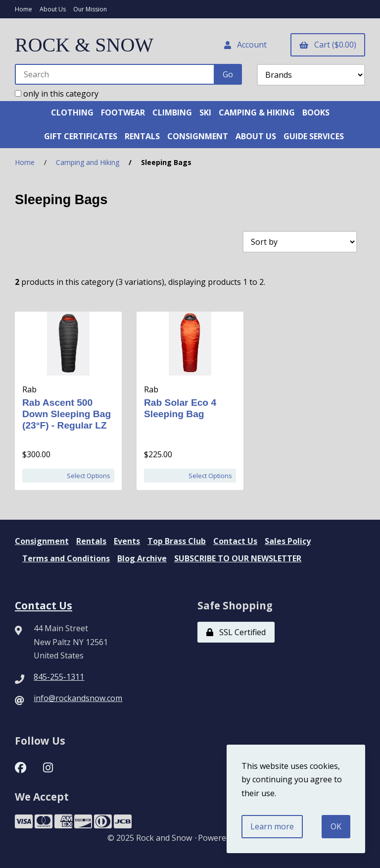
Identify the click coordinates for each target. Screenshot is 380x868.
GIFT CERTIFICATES (81, 136)
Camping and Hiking (88, 162)
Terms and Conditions (66, 558)
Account (245, 45)
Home (24, 9)
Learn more (272, 826)
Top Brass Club (177, 541)
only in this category (57, 94)
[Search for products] (115, 74)
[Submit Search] (228, 74)
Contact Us (235, 541)
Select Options (89, 476)
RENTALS (142, 136)
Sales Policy (288, 541)
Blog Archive (142, 558)
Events (127, 541)
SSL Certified (236, 632)
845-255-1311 (59, 677)
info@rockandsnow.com (78, 698)
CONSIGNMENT (198, 136)
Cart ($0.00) (328, 45)
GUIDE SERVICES (314, 136)
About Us (53, 9)
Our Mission (90, 9)
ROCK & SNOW (84, 45)
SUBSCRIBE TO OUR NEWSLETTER (238, 558)
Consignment (42, 541)
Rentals (91, 541)
